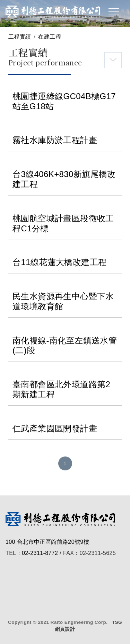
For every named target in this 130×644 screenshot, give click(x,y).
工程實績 (20, 37)
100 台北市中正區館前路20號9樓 (47, 542)
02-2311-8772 (40, 553)
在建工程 (50, 37)
